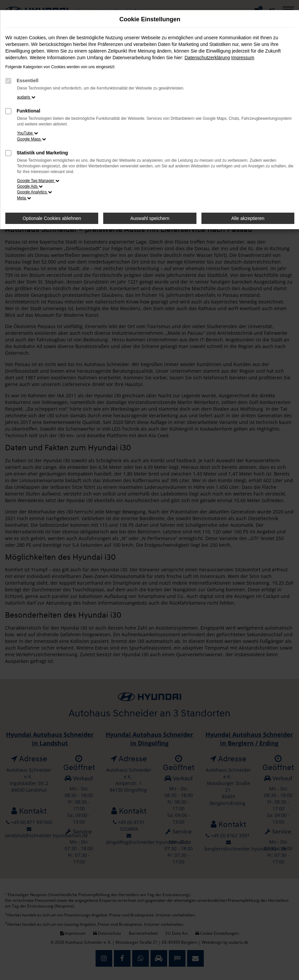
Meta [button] (24, 198)
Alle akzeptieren (248, 218)
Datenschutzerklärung (207, 58)
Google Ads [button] (30, 186)
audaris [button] (26, 97)
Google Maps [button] (31, 139)
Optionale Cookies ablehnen (52, 218)
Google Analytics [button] (34, 192)
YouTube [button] (27, 133)
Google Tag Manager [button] (38, 181)
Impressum (243, 58)
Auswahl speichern (150, 218)
